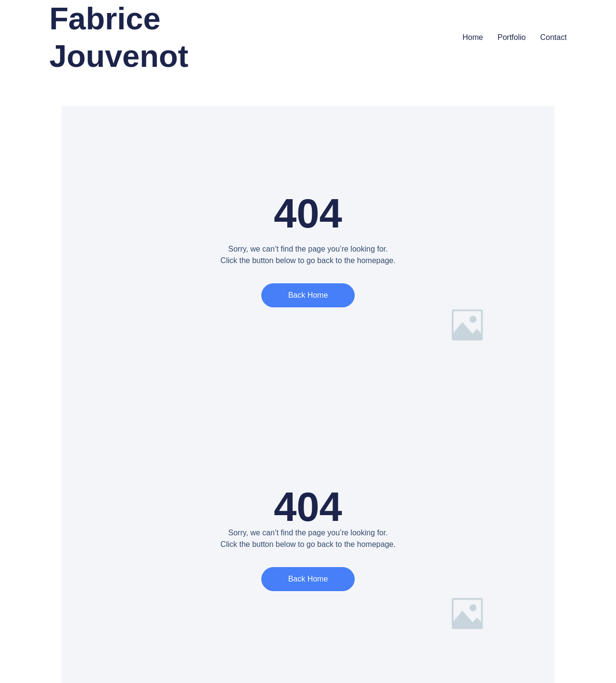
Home (473, 37)
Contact (553, 37)
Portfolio (512, 37)
